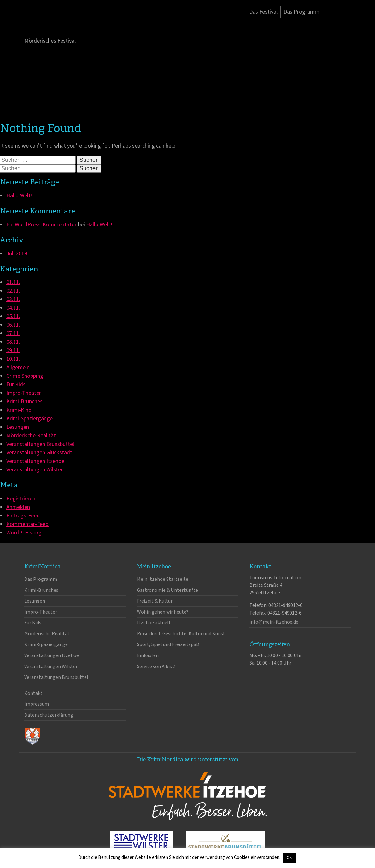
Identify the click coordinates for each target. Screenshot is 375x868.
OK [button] (289, 858)
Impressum (37, 704)
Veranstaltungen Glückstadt (39, 453)
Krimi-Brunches (24, 402)
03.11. (13, 299)
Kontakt (33, 693)
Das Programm (302, 12)
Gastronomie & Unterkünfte (167, 590)
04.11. (13, 308)
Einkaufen (148, 655)
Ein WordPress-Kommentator (41, 225)
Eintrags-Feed (23, 516)
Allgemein (18, 367)
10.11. (13, 359)
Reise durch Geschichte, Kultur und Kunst (181, 634)
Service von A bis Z (156, 667)
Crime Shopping (25, 376)
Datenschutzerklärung (49, 715)
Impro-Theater (24, 393)
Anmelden (18, 507)
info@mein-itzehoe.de (274, 622)
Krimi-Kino (19, 410)
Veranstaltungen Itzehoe (35, 461)
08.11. (13, 342)
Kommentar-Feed (27, 524)
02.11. (13, 291)
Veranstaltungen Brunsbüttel (40, 444)
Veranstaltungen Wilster (35, 470)
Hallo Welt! (19, 196)
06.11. (13, 325)
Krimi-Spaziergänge (29, 419)
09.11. (13, 350)
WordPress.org (24, 533)
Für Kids (16, 384)
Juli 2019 (17, 254)
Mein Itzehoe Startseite (163, 579)
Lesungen (18, 427)
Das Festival (263, 12)
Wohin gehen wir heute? (163, 612)
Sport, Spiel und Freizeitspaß (168, 644)
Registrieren (21, 499)
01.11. (13, 282)
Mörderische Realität (31, 436)
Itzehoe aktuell (154, 623)
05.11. (13, 316)
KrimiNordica (57, 25)
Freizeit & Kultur (155, 601)
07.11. (13, 333)
